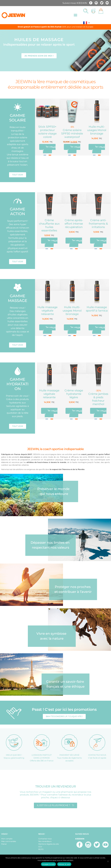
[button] (75, 15)
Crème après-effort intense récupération (74, 224)
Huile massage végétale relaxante (47, 311)
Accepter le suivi (48, 864)
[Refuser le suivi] (108, 861)
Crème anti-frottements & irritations (98, 224)
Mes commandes (9, 841)
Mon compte (7, 839)
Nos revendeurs (45, 841)
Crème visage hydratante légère (74, 394)
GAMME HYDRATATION (18, 384)
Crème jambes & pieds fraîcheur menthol (98, 399)
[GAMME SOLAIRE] (18, 107)
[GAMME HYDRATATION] (18, 371)
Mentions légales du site (49, 844)
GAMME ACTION (18, 211)
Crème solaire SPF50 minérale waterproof (72, 134)
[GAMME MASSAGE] (18, 288)
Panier (4, 844)
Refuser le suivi (64, 864)
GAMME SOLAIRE (18, 118)
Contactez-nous (45, 839)
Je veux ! (49, 149)
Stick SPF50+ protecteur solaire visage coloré (47, 132)
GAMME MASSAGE (18, 298)
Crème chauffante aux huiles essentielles (49, 225)
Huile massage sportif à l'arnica (97, 309)
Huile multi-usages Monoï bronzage (97, 130)
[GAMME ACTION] (18, 201)
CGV (40, 847)
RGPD (41, 849)
